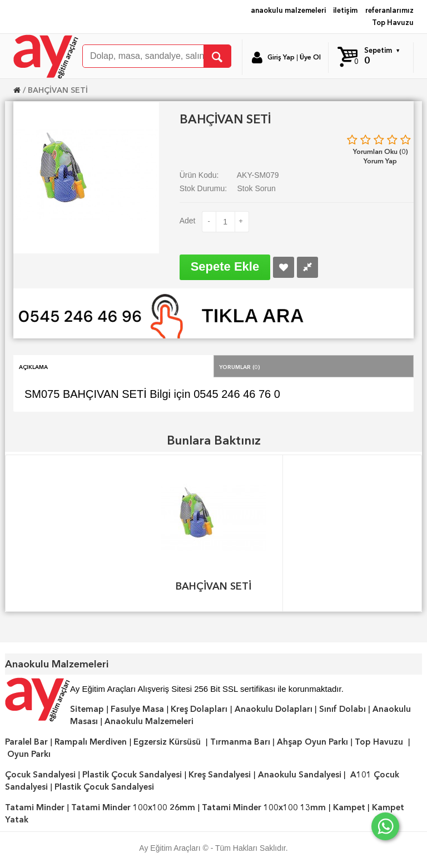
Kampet (349, 807)
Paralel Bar (26, 742)
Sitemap (87, 709)
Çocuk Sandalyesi (40, 775)
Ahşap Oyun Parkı (312, 742)
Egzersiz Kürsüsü (167, 742)
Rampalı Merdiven (91, 742)
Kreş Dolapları (199, 709)
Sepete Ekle (225, 266)
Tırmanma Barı (240, 742)
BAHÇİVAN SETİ (58, 90)
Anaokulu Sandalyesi (300, 775)
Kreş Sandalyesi (220, 775)
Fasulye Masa (137, 709)
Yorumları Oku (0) (381, 151)
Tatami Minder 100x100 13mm (264, 807)
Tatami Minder (35, 807)
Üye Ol (310, 57)
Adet (188, 221)
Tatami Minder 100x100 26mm (133, 807)
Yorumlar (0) (240, 366)
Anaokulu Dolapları (274, 709)
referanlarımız (389, 10)
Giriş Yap (281, 57)
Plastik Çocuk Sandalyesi (132, 775)
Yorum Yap (380, 161)
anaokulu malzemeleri (288, 10)
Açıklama (33, 366)
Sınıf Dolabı (342, 709)
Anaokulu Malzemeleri (149, 721)
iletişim (345, 10)
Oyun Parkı (29, 754)
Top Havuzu (393, 23)
